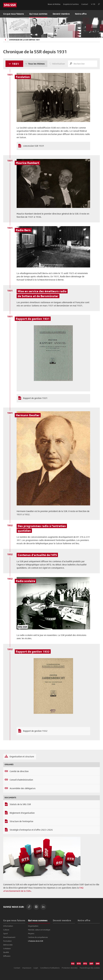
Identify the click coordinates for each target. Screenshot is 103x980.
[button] (98, 4)
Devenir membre (61, 14)
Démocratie (8, 945)
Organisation (33, 926)
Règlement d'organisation (22, 813)
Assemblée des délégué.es (23, 788)
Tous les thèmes (36, 64)
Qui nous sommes (38, 920)
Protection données (70, 968)
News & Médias (54, 4)
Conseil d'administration (21, 780)
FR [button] (93, 4)
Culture (6, 930)
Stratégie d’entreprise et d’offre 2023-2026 (31, 830)
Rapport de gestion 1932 (35, 731)
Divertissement (9, 937)
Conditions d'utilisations (50, 968)
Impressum (27, 968)
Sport (5, 933)
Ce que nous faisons (14, 920)
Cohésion (7, 948)
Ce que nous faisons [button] (14, 14)
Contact (85, 4)
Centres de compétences (38, 937)
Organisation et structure (22, 757)
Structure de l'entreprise (21, 821)
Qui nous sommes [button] (38, 14)
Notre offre (81, 14)
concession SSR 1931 (34, 146)
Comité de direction (19, 771)
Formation (7, 941)
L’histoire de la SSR (36, 941)
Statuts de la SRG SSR (20, 804)
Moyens (31, 933)
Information (8, 926)
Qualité (6, 952)
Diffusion (7, 956)
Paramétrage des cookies (90, 968)
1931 (15, 64)
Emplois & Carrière (71, 4)
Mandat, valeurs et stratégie (39, 930)
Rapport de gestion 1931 (35, 398)
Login (36, 968)
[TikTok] (29, 907)
